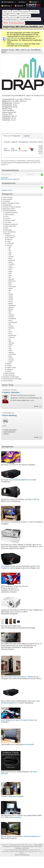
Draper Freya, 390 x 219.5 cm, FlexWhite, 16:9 (23, 27)
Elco (10, 277)
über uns (7, 12)
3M (9, 249)
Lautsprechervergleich (15, 796)
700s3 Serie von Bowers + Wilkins (21, 677)
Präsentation (8, 230)
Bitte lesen (19, 44)
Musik (6, 228)
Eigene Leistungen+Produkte (11, 203)
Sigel (10, 341)
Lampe (9, 241)
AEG (10, 251)
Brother (11, 262)
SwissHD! (30, 744)
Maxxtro (11, 302)
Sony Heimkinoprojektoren (19, 480)
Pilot (10, 324)
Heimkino (35, 12)
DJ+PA (7, 217)
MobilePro (11, 307)
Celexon (11, 268)
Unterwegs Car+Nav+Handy (11, 377)
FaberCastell (12, 287)
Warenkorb (34, 19)
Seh (10, 339)
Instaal (10, 289)
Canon (10, 266)
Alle (10, 247)
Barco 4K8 (32, 499)
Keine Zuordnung (10, 375)
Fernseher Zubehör (10, 220)
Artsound (11, 257)
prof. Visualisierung (10, 232)
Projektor (9, 366)
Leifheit (11, 296)
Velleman (11, 352)
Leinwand (9, 245)
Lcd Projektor (10, 243)
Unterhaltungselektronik (10, 211)
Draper (10, 272)
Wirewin (11, 358)
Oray (10, 313)
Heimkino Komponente (11, 224)
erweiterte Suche (7, 190)
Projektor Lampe (11, 367)
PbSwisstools (12, 319)
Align (10, 253)
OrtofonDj (11, 315)
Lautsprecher (25, 16)
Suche (15, 12)
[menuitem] (8, 2)
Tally (10, 347)
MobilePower (12, 305)
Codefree (23, 19)
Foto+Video (8, 222)
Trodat (10, 351)
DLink (10, 270)
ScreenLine (12, 337)
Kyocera (11, 294)
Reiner (10, 332)
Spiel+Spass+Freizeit (9, 209)
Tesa (10, 349)
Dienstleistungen (10, 19)
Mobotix (11, 309)
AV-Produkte (6, 201)
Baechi (10, 258)
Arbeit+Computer (8, 198)
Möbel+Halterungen (10, 226)
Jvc (9, 292)
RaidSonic (11, 328)
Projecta (11, 326)
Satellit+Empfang (10, 373)
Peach (10, 320)
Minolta (11, 304)
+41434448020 (38, 845)
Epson (10, 283)
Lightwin (11, 298)
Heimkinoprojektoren (31, 836)
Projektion (13, 16)
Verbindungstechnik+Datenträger (12, 379)
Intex (10, 290)
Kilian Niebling (10, 415)
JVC (3, 566)
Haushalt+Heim (7, 205)
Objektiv (9, 364)
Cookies (24, 850)
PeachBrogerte (13, 322)
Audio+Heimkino (8, 200)
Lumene (11, 300)
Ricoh (10, 334)
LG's (16, 588)
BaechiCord (12, 260)
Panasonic (11, 317)
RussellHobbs (12, 335)
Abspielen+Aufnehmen (11, 213)
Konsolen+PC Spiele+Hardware (12, 207)
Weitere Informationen (22, 855)
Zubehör (9, 371)
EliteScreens (12, 281)
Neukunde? (5, 178)
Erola (10, 285)
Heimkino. (18, 817)
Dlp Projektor (10, 238)
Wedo (10, 356)
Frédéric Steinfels (11, 392)
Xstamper (11, 360)
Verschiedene (12, 354)
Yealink (11, 362)
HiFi (5, 16)
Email (36, 406)
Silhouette (11, 343)
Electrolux (11, 279)
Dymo (10, 275)
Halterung (9, 239)
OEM (10, 311)
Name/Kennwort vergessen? (10, 179)
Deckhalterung (11, 236)
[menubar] (22, 4)
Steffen (11, 345)
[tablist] (22, 145)
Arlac (10, 255)
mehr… (33, 400)
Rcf (9, 330)
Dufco (10, 274)
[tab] (12, 136)
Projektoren (10, 369)
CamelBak (11, 264)
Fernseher (24, 12)
